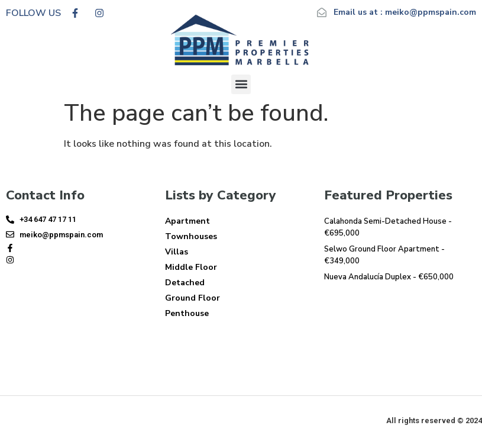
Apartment (187, 221)
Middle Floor (191, 267)
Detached (185, 283)
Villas (177, 252)
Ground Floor (193, 298)
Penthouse (187, 313)
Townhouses (191, 236)
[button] (241, 84)
